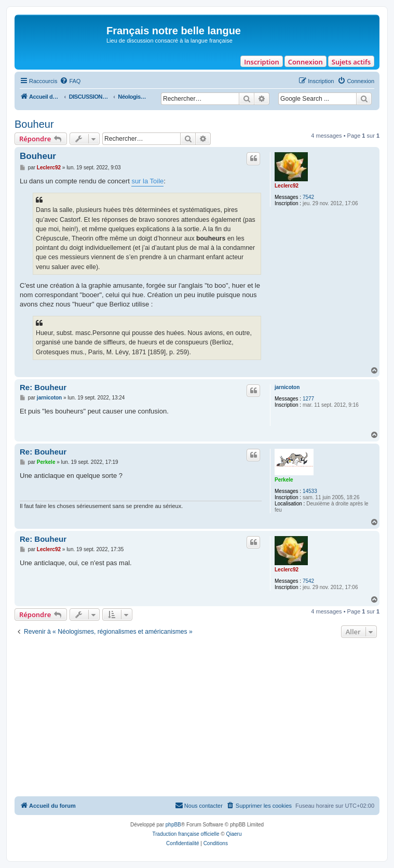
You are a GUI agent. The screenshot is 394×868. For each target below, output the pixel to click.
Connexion (305, 62)
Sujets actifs (351, 62)
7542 (308, 197)
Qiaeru (234, 834)
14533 (310, 491)
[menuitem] (70, 81)
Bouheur (34, 124)
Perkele (284, 480)
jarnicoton (287, 387)
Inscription (261, 62)
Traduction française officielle (186, 834)
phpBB (173, 825)
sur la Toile (147, 181)
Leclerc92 (287, 186)
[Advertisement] (197, 718)
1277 (308, 399)
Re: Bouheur (43, 387)
